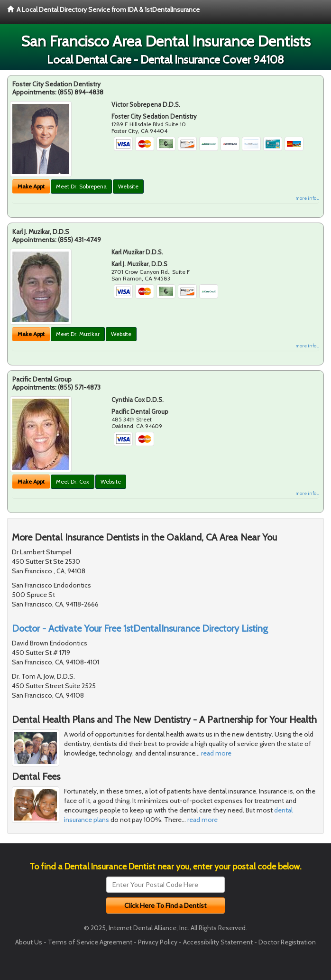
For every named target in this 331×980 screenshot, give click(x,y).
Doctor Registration (287, 942)
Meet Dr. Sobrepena (81, 186)
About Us (29, 942)
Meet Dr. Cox (73, 481)
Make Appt (31, 186)
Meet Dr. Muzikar (78, 334)
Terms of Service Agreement (90, 942)
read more (216, 753)
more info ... (307, 198)
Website (128, 186)
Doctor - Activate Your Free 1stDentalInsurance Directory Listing (140, 628)
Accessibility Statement (218, 942)
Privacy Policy (158, 942)
